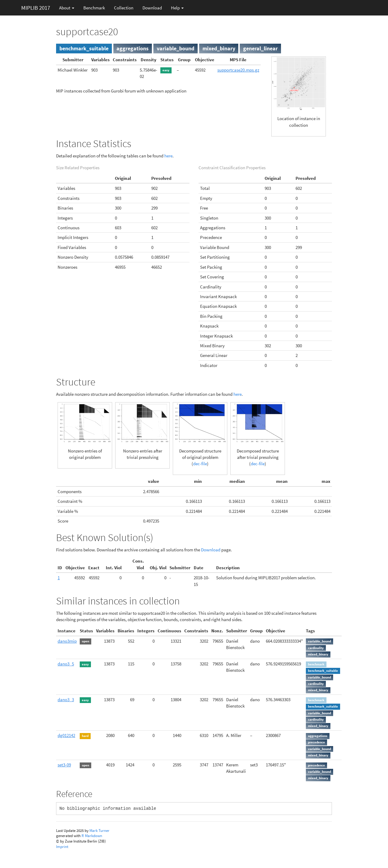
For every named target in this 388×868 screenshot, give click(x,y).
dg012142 (66, 735)
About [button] (67, 8)
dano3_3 (66, 700)
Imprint (62, 847)
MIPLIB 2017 (36, 8)
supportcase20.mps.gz (238, 70)
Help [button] (177, 8)
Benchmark (94, 8)
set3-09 (64, 765)
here (168, 156)
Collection (124, 8)
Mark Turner (99, 831)
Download (152, 8)
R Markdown (92, 836)
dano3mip (67, 641)
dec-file (200, 464)
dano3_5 (66, 664)
